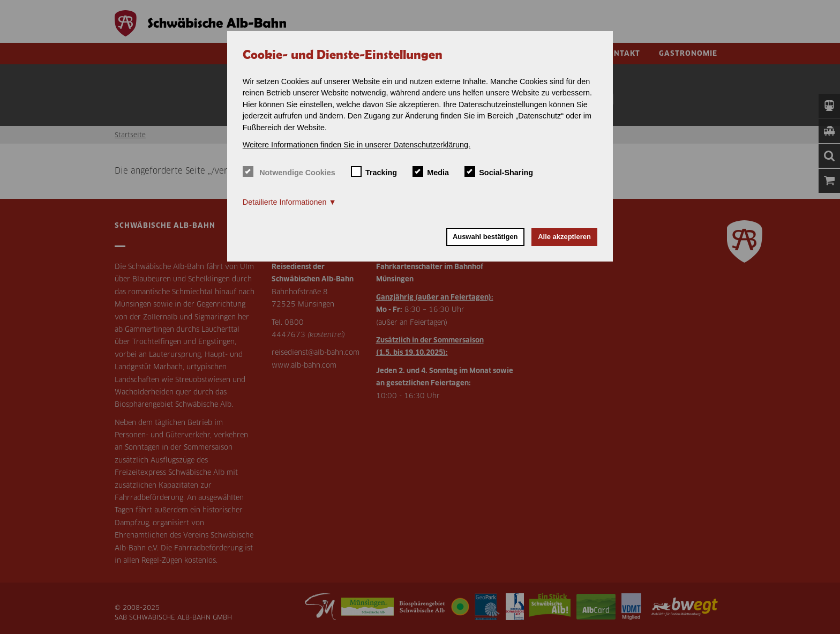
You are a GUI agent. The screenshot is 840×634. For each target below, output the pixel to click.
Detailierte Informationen (285, 202)
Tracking (374, 171)
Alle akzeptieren (564, 237)
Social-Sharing (499, 171)
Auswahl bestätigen (485, 237)
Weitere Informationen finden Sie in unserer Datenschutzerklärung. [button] (357, 145)
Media (431, 171)
